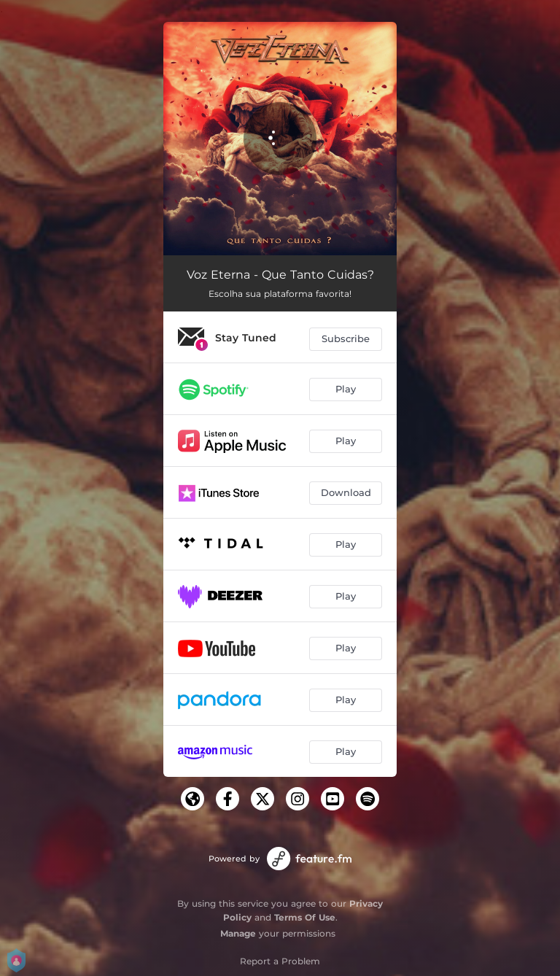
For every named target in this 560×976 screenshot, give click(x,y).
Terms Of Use (305, 917)
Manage (238, 933)
